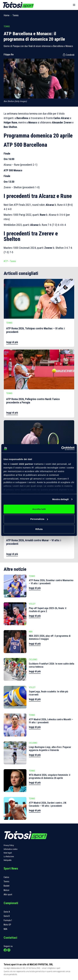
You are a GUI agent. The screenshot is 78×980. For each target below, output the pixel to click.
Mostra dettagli (60, 499)
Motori (6, 890)
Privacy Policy (9, 845)
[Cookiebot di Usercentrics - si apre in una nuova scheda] (61, 448)
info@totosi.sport (54, 968)
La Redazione (9, 857)
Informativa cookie (10, 849)
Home (7, 15)
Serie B (7, 916)
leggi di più (12, 342)
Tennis (16, 15)
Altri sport (8, 894)
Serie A (7, 912)
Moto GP (7, 925)
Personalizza (39, 519)
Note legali (8, 853)
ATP (6, 261)
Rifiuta (39, 529)
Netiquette (8, 860)
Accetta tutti (39, 509)
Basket (7, 886)
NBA (5, 929)
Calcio (6, 877)
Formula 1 (8, 920)
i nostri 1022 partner (22, 464)
